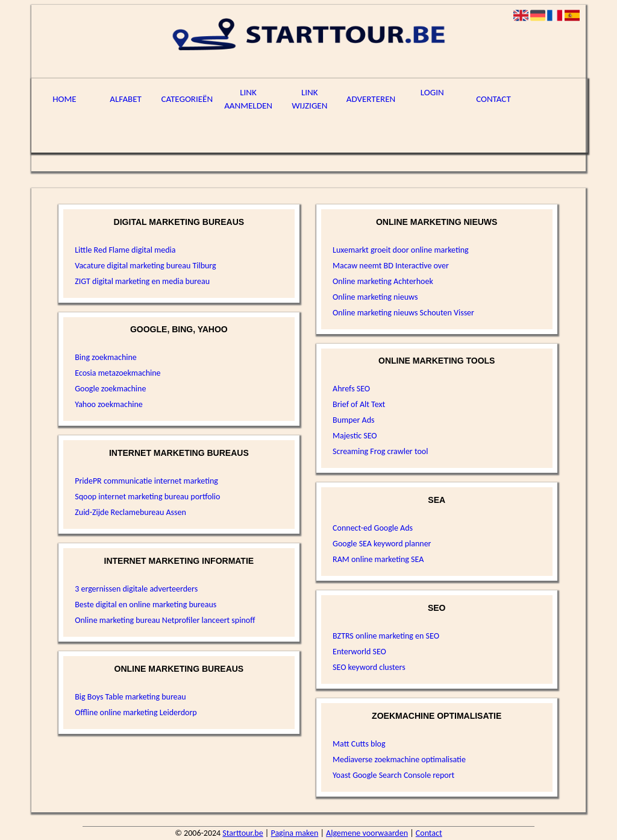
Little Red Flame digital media (125, 250)
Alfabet (126, 99)
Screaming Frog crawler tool (380, 451)
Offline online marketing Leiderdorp (136, 712)
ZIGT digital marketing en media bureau (142, 281)
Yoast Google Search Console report (393, 775)
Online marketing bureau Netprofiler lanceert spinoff (165, 620)
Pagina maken (294, 833)
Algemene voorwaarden (367, 833)
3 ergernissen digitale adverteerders (136, 589)
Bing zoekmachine (106, 357)
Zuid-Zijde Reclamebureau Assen (130, 512)
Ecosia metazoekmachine (117, 373)
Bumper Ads (353, 420)
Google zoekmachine (110, 389)
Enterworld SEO (359, 652)
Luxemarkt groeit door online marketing (401, 250)
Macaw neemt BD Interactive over (391, 266)
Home (64, 99)
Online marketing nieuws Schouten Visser (403, 313)
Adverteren (371, 99)
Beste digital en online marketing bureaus (146, 605)
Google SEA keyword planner (382, 544)
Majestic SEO (355, 436)
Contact (493, 99)
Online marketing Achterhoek (383, 281)
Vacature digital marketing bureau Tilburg (145, 266)
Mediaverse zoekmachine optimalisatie (399, 759)
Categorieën (187, 99)
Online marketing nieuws (375, 297)
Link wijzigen (309, 99)
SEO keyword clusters (369, 667)
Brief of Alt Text (359, 404)
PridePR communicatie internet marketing (146, 481)
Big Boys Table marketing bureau (130, 697)
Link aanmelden (248, 99)
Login (432, 92)
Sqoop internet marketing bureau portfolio (147, 497)
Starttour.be (243, 833)
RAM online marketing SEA (378, 559)
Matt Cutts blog (359, 744)
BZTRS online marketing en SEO (386, 636)
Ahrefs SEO (351, 389)
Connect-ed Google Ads (373, 528)
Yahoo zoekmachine (109, 404)
